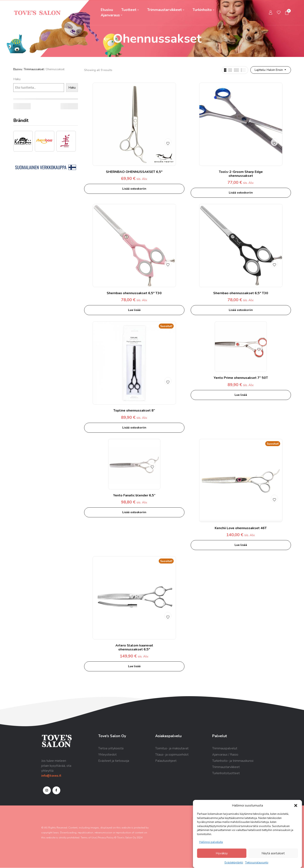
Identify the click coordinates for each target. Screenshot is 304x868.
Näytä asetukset (273, 853)
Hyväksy (222, 853)
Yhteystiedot (107, 755)
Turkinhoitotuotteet (226, 773)
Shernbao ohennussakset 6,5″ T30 (134, 293)
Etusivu (18, 69)
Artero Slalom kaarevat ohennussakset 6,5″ (134, 647)
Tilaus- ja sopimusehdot (172, 755)
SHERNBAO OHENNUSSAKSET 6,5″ (134, 172)
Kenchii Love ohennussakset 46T (241, 528)
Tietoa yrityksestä (111, 748)
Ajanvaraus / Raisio (225, 755)
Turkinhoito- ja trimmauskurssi (233, 761)
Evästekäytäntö (234, 863)
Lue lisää (134, 310)
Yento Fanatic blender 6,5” (134, 495)
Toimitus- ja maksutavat (172, 748)
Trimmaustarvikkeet (226, 767)
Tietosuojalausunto (257, 863)
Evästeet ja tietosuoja (114, 761)
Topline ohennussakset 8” (134, 411)
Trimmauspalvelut (225, 748)
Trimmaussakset (34, 69)
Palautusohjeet (166, 761)
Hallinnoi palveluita (211, 842)
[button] (296, 805)
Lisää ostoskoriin (134, 189)
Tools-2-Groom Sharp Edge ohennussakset (241, 174)
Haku (17, 79)
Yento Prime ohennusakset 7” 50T (241, 378)
